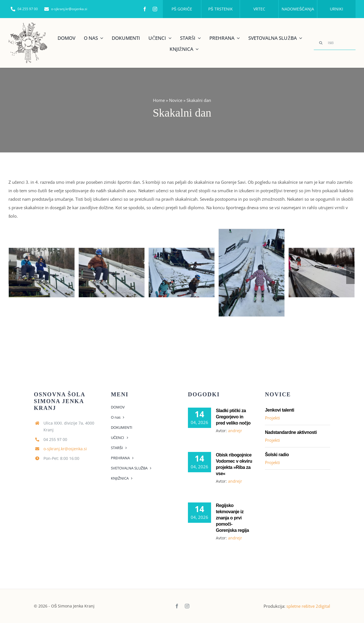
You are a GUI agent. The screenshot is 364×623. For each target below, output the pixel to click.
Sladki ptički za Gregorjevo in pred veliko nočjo (233, 417)
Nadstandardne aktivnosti (291, 432)
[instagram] (155, 9)
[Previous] (13, 273)
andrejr (235, 431)
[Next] (350, 273)
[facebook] (145, 9)
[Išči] (335, 43)
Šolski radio (277, 455)
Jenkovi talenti (280, 410)
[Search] (321, 43)
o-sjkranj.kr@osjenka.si (65, 449)
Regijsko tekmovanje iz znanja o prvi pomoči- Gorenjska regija (232, 518)
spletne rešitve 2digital (308, 606)
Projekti (272, 418)
